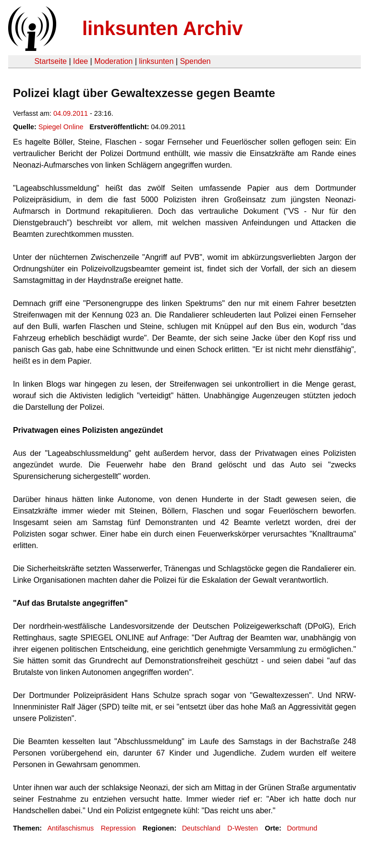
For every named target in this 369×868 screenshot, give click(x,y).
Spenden (195, 61)
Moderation (113, 61)
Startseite (50, 61)
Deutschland (201, 828)
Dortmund (302, 828)
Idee (80, 61)
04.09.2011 (71, 113)
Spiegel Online (61, 127)
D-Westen (243, 828)
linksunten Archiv (162, 28)
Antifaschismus (70, 828)
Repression (118, 828)
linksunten (156, 61)
